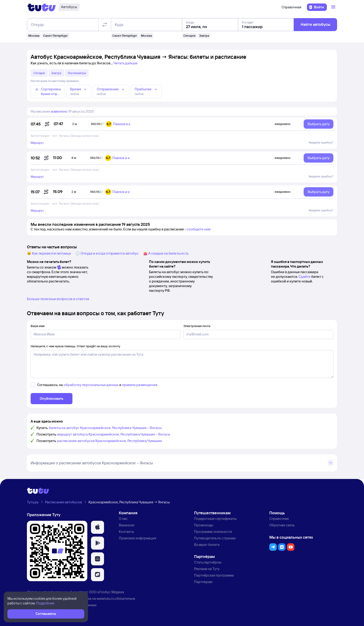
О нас (123, 519)
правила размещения (140, 385)
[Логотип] (42, 7)
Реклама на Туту (207, 569)
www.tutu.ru (105, 598)
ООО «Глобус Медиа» (107, 592)
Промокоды (204, 525)
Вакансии (127, 525)
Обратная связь (282, 525)
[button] (97, 527)
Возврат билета (207, 545)
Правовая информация (138, 538)
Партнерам (203, 582)
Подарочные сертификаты (215, 519)
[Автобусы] (69, 7)
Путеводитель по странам (215, 538)
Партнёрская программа (214, 575)
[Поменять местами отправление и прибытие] (105, 25)
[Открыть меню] (334, 7)
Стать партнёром (208, 562)
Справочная (291, 7)
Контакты (126, 532)
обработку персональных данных (91, 385)
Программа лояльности (213, 532)
